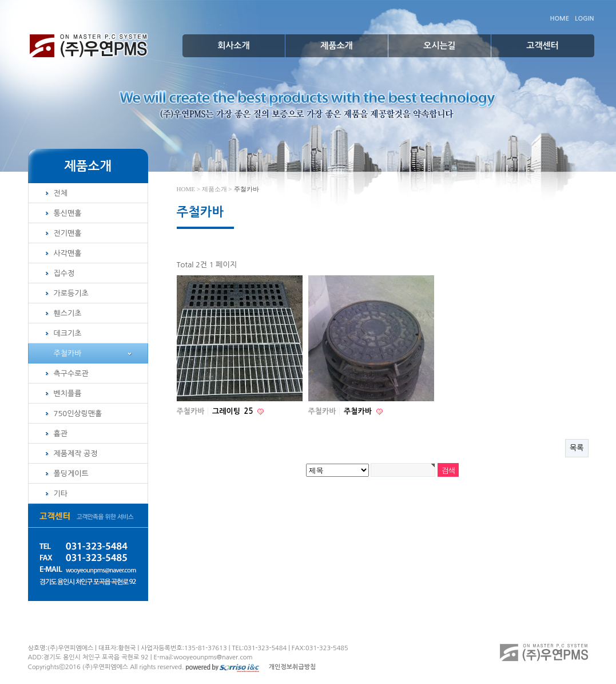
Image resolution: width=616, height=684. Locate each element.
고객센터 (542, 46)
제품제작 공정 (76, 454)
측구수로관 (71, 373)
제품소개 (336, 46)
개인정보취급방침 (293, 667)
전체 (61, 193)
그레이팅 (234, 411)
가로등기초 (71, 293)
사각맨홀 (68, 253)
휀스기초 (68, 313)
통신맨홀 (68, 213)
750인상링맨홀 (78, 414)
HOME (559, 19)
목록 (577, 448)
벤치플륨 (68, 394)
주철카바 (68, 353)
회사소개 (233, 46)
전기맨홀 (68, 233)
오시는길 (439, 46)
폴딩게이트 (71, 474)
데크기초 (68, 333)
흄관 (61, 434)
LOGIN (584, 19)
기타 (61, 494)
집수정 (64, 273)
